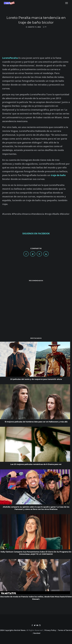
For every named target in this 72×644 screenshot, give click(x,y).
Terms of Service (65, 630)
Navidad (37, 633)
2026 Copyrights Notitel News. (13, 630)
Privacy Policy (50, 630)
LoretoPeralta (10, 58)
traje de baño (58, 175)
